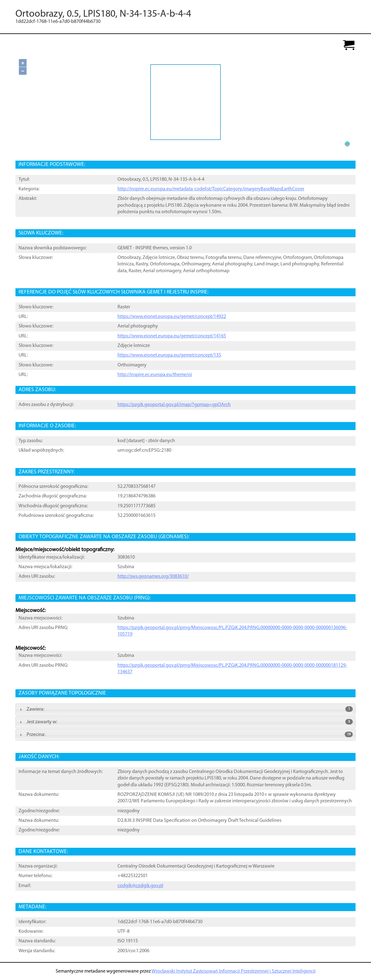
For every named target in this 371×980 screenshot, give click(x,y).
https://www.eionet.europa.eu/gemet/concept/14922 (172, 317)
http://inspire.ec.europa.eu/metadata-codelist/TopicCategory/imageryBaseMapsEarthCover (211, 189)
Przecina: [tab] (185, 734)
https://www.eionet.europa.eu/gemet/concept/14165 (172, 336)
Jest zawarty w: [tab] (185, 722)
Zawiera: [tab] (185, 709)
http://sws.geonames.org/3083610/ (153, 577)
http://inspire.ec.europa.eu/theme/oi (155, 375)
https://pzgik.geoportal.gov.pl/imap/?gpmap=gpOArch (174, 405)
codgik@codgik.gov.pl (140, 886)
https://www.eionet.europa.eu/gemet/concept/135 (169, 355)
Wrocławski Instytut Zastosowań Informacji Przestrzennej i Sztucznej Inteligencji (234, 971)
